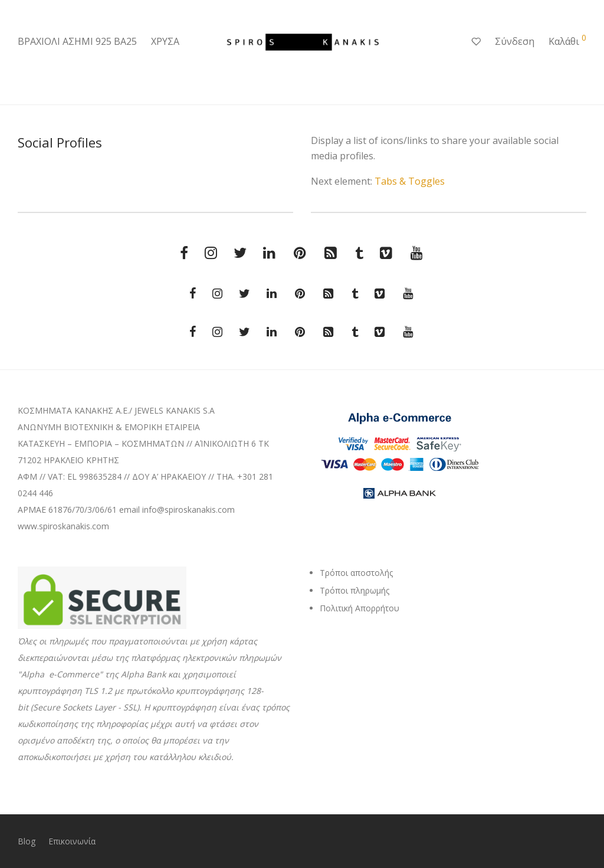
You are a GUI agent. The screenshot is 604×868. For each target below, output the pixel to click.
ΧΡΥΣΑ (165, 41)
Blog (27, 841)
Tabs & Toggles (410, 181)
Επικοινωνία (72, 841)
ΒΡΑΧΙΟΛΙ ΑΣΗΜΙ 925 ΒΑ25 (77, 41)
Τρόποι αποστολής (356, 573)
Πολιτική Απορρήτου (360, 608)
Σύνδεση (515, 41)
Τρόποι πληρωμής (354, 590)
